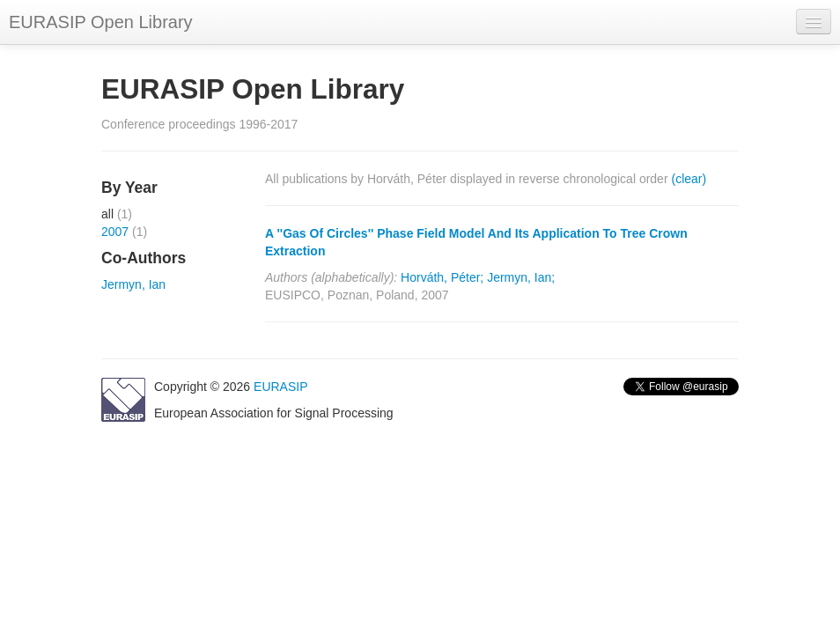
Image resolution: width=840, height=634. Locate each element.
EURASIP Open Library (101, 22)
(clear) (689, 179)
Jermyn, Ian (133, 284)
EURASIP (280, 387)
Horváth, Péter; (442, 277)
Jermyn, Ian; (521, 277)
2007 (115, 232)
